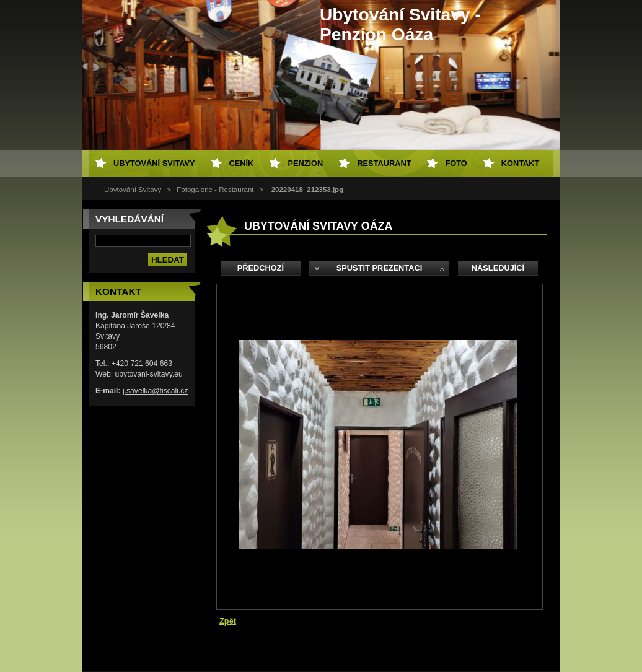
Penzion (305, 163)
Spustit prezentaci (379, 268)
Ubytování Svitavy (134, 190)
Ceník (242, 163)
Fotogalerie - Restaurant (215, 190)
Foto (456, 163)
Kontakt (521, 163)
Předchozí (261, 268)
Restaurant (384, 163)
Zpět (228, 621)
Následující (498, 268)
